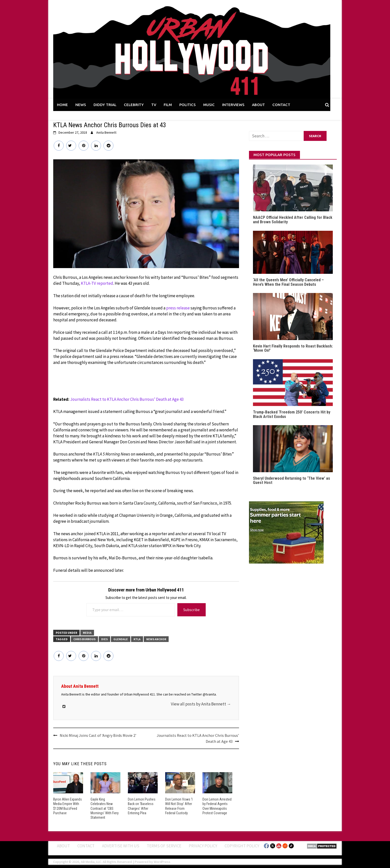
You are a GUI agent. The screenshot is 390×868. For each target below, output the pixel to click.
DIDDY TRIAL (105, 105)
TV (154, 105)
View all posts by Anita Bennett (201, 704)
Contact (86, 846)
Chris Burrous (84, 639)
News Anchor (156, 639)
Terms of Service (164, 846)
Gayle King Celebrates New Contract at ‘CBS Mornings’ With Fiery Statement (105, 808)
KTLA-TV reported (97, 283)
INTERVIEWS (233, 105)
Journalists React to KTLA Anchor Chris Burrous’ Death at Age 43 (127, 399)
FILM (168, 105)
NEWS (81, 105)
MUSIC (209, 105)
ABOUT (258, 105)
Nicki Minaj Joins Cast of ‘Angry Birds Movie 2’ (98, 735)
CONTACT (281, 105)
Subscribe (192, 610)
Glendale (121, 639)
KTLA (137, 639)
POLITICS (188, 105)
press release (178, 308)
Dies (104, 639)
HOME (62, 105)
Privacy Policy (203, 846)
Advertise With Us (121, 846)
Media (87, 633)
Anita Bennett (106, 132)
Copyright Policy (242, 846)
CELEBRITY (134, 105)
